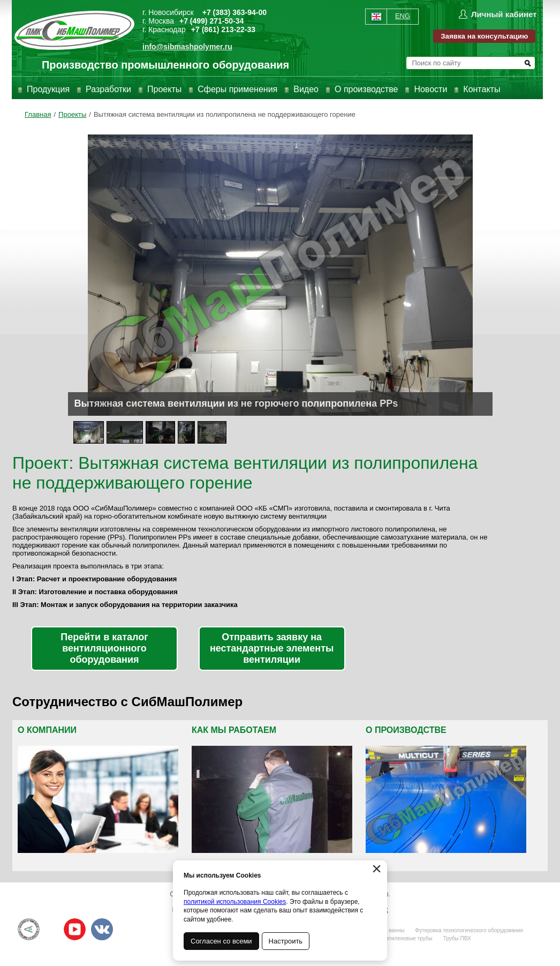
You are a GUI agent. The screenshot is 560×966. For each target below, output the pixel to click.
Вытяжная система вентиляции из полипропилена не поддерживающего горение (225, 114)
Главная (38, 114)
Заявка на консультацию (484, 36)
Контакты (482, 89)
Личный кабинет (504, 14)
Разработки (108, 89)
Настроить (286, 941)
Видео (306, 89)
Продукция (48, 89)
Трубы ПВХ (457, 938)
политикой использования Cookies (235, 902)
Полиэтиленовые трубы (403, 938)
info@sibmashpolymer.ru (187, 47)
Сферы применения (237, 89)
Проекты (164, 89)
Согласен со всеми (221, 941)
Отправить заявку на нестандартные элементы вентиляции (272, 648)
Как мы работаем (234, 730)
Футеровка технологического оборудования (469, 930)
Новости (430, 89)
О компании (47, 730)
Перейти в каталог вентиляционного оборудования (104, 648)
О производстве (366, 89)
